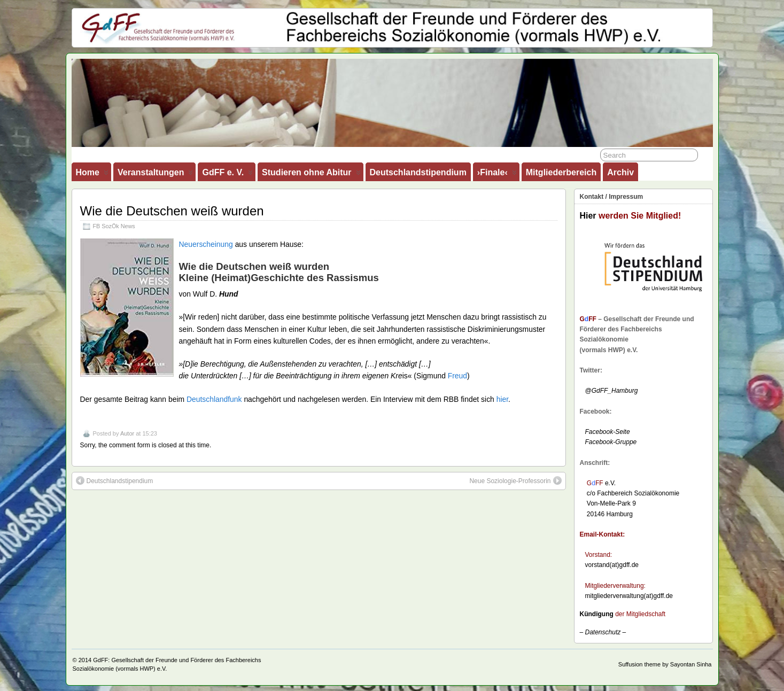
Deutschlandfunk (214, 399)
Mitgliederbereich (561, 172)
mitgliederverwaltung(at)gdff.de (629, 596)
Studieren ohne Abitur (311, 174)
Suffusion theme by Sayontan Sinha (665, 664)
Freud (457, 376)
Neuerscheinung (207, 244)
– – (603, 632)
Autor (127, 433)
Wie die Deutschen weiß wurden (172, 211)
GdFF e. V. (227, 174)
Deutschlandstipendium (418, 172)
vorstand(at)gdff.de (612, 565)
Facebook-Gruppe (608, 442)
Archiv (620, 172)
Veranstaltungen (155, 174)
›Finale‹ (497, 174)
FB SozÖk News (114, 226)
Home (92, 174)
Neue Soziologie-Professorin (515, 480)
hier (502, 399)
